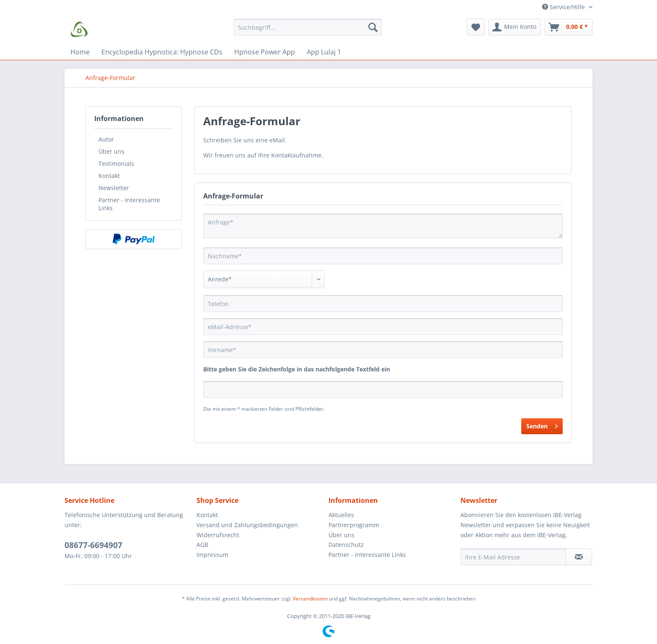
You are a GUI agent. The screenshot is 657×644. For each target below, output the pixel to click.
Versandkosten (310, 599)
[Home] (80, 52)
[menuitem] (308, 31)
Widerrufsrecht (218, 535)
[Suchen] (373, 27)
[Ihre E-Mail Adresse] (513, 557)
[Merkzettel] (476, 27)
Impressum (212, 555)
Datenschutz (346, 545)
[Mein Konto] (515, 27)
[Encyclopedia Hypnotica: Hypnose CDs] (162, 52)
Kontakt (109, 176)
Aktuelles (341, 515)
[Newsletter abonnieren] (579, 557)
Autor (106, 139)
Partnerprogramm (354, 525)
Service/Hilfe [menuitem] (564, 7)
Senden (542, 425)
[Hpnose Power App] (265, 52)
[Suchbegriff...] (308, 27)
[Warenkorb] (569, 27)
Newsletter (114, 188)
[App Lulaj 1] (324, 52)
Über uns (111, 151)
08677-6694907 (93, 545)
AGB (202, 545)
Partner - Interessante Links (129, 204)
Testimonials (116, 164)
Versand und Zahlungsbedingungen (247, 525)
